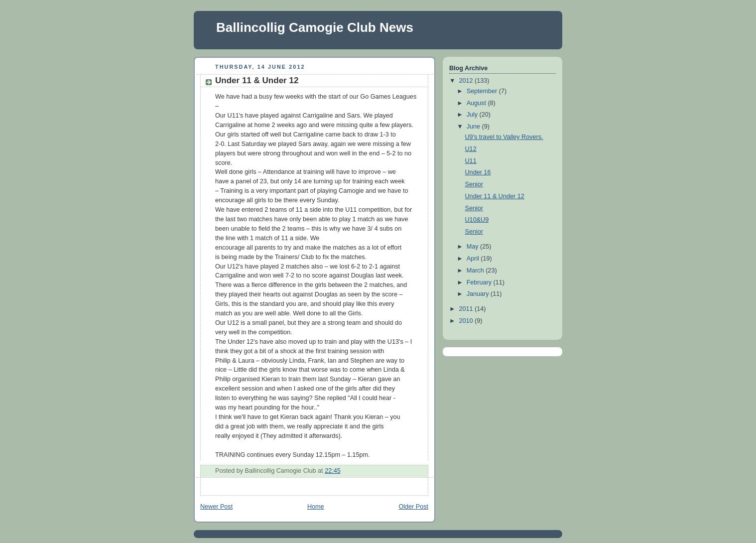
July (473, 115)
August (477, 103)
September (483, 91)
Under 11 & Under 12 (257, 80)
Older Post (413, 507)
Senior (474, 184)
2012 (467, 81)
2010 (467, 321)
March (476, 271)
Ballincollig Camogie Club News (315, 27)
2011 (467, 309)
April (474, 259)
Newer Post (216, 507)
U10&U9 (477, 220)
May (473, 247)
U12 (471, 149)
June (474, 127)
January (479, 294)
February (480, 282)
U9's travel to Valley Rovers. (504, 137)
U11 (471, 161)
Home (316, 507)
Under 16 (478, 172)
